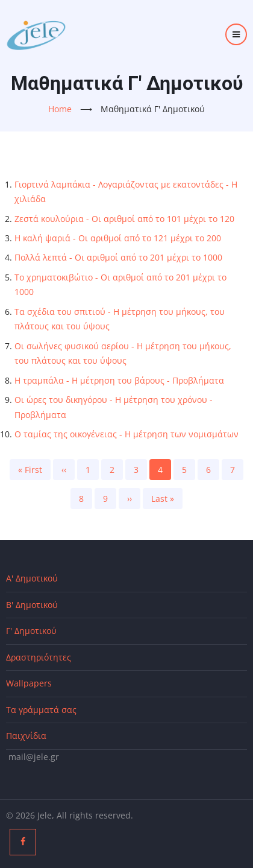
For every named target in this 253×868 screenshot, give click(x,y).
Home (60, 109)
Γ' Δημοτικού (31, 631)
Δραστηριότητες (39, 657)
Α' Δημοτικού (32, 578)
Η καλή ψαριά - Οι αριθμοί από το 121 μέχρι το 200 (118, 238)
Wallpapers (29, 683)
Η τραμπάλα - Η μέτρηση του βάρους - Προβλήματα (119, 380)
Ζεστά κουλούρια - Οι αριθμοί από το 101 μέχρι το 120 (124, 219)
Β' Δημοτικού (32, 605)
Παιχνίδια (26, 736)
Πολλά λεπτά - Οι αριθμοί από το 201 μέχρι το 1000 (118, 257)
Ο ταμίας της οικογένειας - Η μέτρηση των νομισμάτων (126, 434)
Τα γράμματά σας (41, 710)
